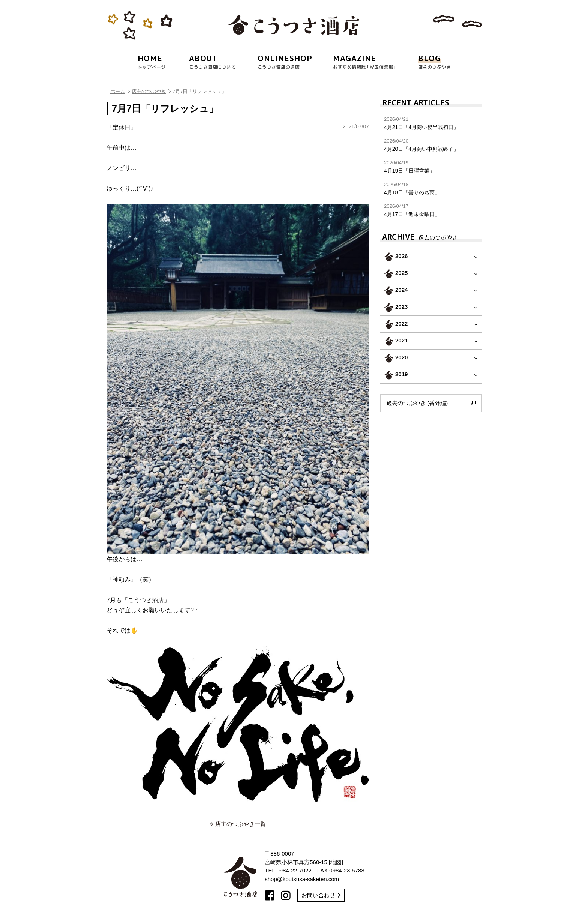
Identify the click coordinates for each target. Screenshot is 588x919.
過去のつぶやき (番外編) (431, 403)
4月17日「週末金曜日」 (431, 210)
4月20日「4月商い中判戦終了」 (431, 145)
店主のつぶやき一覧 (238, 824)
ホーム (120, 91)
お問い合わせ (321, 895)
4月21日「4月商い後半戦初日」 (431, 123)
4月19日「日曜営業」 (431, 167)
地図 (336, 862)
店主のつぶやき (151, 91)
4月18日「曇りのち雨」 (431, 188)
